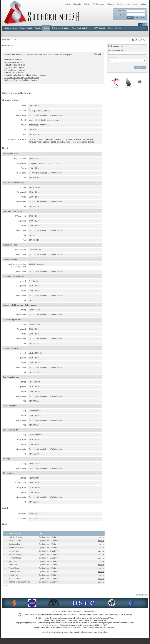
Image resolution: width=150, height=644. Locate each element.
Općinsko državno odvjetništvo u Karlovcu (21, 80)
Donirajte (77, 4)
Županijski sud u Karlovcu (15, 70)
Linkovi (67, 4)
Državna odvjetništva (61, 28)
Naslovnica (6, 40)
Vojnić (84, 142)
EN (145, 24)
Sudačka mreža (42, 13)
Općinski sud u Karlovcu (14, 62)
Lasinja (46, 142)
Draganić (58, 139)
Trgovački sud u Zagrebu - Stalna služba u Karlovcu (25, 75)
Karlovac (32, 142)
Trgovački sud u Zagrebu (14, 67)
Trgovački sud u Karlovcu (15, 65)
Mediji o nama (99, 4)
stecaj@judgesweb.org (108, 627)
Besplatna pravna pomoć (127, 4)
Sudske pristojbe (115, 28)
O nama (111, 4)
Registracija (140, 18)
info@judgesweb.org (89, 611)
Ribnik (73, 142)
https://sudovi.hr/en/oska (39, 125)
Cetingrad (49, 139)
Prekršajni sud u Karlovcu (15, 72)
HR (140, 24)
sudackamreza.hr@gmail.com (97, 632)
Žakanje (91, 142)
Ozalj (59, 142)
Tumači (38, 28)
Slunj (79, 142)
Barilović (32, 139)
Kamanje (90, 139)
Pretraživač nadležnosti (82, 28)
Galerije (87, 4)
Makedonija (140, 84)
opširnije (101, 537)
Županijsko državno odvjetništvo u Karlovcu (22, 78)
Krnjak (39, 142)
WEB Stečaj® (99, 28)
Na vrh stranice (142, 595)
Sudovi (46, 28)
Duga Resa (67, 139)
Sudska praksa (11, 28)
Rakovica (66, 142)
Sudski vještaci (26, 28)
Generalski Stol (79, 139)
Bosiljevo (40, 139)
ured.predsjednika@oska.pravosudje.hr (45, 120)
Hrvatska (116, 83)
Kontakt (143, 4)
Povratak (98, 54)
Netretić (53, 142)
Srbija (128, 83)
